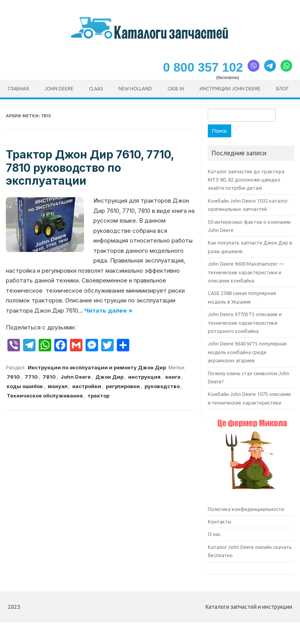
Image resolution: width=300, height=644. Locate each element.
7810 (49, 377)
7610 (13, 377)
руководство (162, 386)
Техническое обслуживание (45, 396)
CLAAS (96, 89)
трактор (98, 396)
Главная (18, 89)
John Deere (59, 89)
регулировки (123, 386)
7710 (31, 377)
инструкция (144, 377)
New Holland (135, 89)
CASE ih (176, 89)
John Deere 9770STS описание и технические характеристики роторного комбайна (245, 323)
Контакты (220, 522)
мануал (58, 386)
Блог (282, 89)
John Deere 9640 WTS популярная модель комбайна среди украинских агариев (247, 352)
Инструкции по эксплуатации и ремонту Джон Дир (97, 367)
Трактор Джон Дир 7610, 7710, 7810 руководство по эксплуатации (90, 168)
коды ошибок (25, 386)
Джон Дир (109, 377)
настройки (87, 386)
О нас (214, 534)
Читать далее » (108, 310)
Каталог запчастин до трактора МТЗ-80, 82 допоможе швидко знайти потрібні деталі (246, 180)
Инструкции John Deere (230, 89)
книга (173, 377)
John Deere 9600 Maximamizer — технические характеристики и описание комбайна (246, 272)
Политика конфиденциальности (246, 509)
